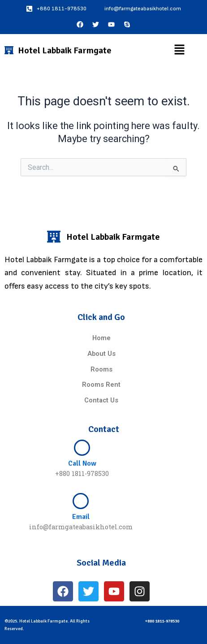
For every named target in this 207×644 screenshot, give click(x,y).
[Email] (81, 501)
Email (81, 517)
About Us (101, 354)
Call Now (82, 463)
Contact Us (101, 400)
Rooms (101, 369)
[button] (179, 50)
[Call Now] (82, 448)
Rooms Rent (101, 385)
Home (101, 338)
